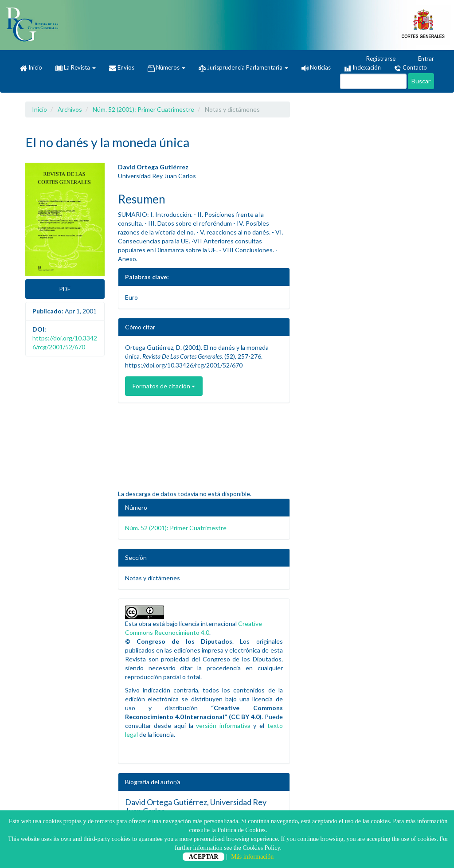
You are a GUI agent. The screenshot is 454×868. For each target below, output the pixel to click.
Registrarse (377, 59)
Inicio (31, 68)
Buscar (421, 81)
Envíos (122, 68)
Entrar (422, 59)
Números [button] (166, 68)
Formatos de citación (164, 386)
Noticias (316, 67)
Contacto (411, 68)
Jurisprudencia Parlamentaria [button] (243, 68)
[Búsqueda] (373, 81)
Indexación (362, 68)
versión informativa (223, 725)
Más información (252, 857)
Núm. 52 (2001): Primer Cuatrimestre (143, 109)
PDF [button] (65, 289)
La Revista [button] (76, 67)
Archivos (70, 109)
